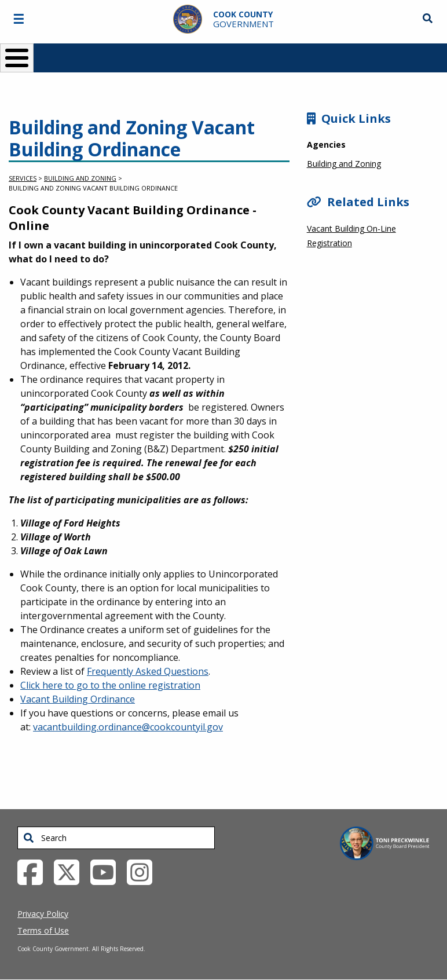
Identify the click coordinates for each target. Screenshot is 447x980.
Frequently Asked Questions (148, 671)
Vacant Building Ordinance (78, 699)
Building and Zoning (80, 178)
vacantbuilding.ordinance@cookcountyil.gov (128, 727)
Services (23, 178)
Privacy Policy (43, 914)
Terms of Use (43, 930)
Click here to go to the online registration (110, 685)
